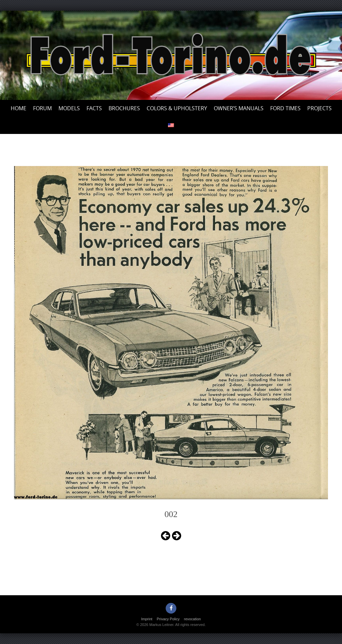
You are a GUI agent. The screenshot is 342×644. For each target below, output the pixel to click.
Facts (94, 108)
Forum (42, 108)
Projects (319, 108)
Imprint (147, 619)
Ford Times (285, 108)
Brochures (124, 108)
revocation (193, 619)
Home (19, 108)
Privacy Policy (168, 619)
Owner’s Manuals (239, 108)
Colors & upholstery (177, 108)
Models (69, 108)
